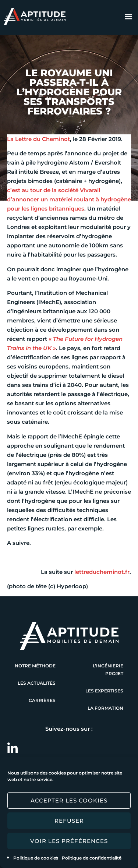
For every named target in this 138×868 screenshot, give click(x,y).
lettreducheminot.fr (102, 572)
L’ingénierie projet (108, 670)
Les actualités (37, 683)
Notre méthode (35, 666)
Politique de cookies (36, 858)
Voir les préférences (69, 841)
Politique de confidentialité (92, 858)
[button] (128, 17)
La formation (105, 708)
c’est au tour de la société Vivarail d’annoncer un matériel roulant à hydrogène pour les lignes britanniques (69, 199)
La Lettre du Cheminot (38, 139)
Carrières (42, 700)
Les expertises (104, 691)
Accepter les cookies (69, 800)
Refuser (69, 821)
